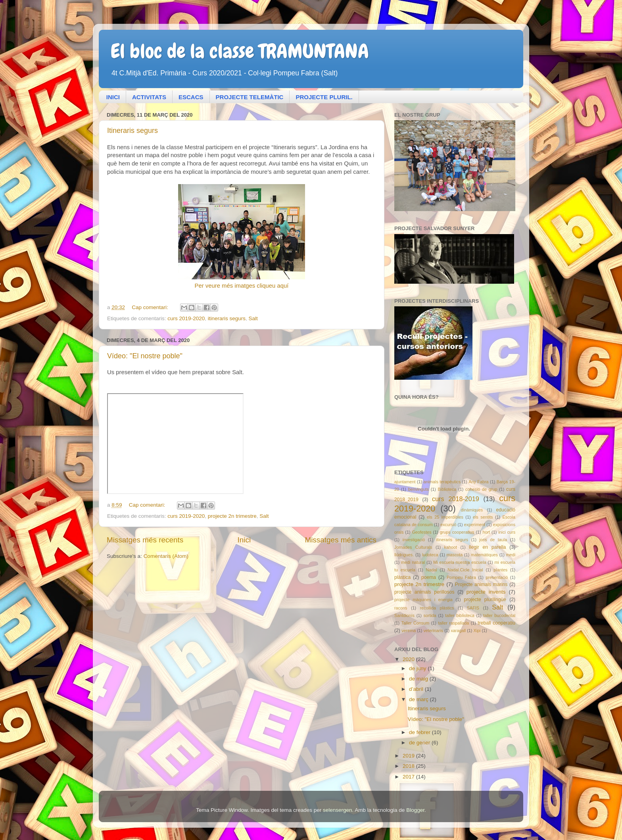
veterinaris (433, 630)
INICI (113, 97)
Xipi (477, 630)
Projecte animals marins (481, 584)
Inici (244, 540)
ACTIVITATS (149, 97)
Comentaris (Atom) (166, 556)
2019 (409, 756)
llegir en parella (487, 547)
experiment (475, 525)
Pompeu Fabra (461, 577)
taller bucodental (499, 615)
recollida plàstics (437, 608)
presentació (497, 577)
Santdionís (404, 615)
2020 (409, 659)
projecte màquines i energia (423, 600)
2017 (409, 777)
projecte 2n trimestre (232, 516)
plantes (500, 570)
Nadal (431, 570)
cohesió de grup (481, 489)
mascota (455, 555)
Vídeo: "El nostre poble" (145, 356)
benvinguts (419, 489)
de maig (419, 679)
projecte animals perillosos (424, 592)
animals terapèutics (442, 482)
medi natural (413, 562)
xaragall (458, 630)
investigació (414, 540)
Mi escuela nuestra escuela (460, 562)
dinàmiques (472, 510)
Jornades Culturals (413, 547)
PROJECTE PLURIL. (324, 97)
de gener (420, 743)
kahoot (451, 547)
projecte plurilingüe (485, 600)
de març (419, 699)
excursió (448, 525)
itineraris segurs (227, 318)
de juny (418, 668)
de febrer (420, 732)
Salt (253, 318)
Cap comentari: (151, 307)
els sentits (483, 517)
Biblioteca (447, 489)
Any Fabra (478, 482)
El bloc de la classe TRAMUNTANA (240, 51)
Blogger (415, 810)
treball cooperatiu (496, 623)
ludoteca (430, 555)
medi (511, 555)
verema (409, 630)
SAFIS (473, 608)
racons (401, 608)
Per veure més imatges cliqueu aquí (242, 286)
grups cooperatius (457, 532)
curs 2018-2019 (456, 499)
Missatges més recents (145, 540)
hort (487, 532)
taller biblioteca (460, 615)
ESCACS (191, 97)
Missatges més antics (341, 540)
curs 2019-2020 (186, 318)
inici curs (507, 532)
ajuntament (405, 482)
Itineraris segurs (132, 131)
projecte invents (486, 592)
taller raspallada (453, 623)
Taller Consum (416, 623)
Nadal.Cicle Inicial (465, 570)
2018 (409, 766)
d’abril (417, 689)
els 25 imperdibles (445, 517)
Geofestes (421, 532)
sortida (430, 615)
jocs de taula (493, 540)
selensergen (338, 810)
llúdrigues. (404, 555)
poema (429, 577)
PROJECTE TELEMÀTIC (250, 97)
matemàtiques (484, 555)
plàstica (402, 577)
